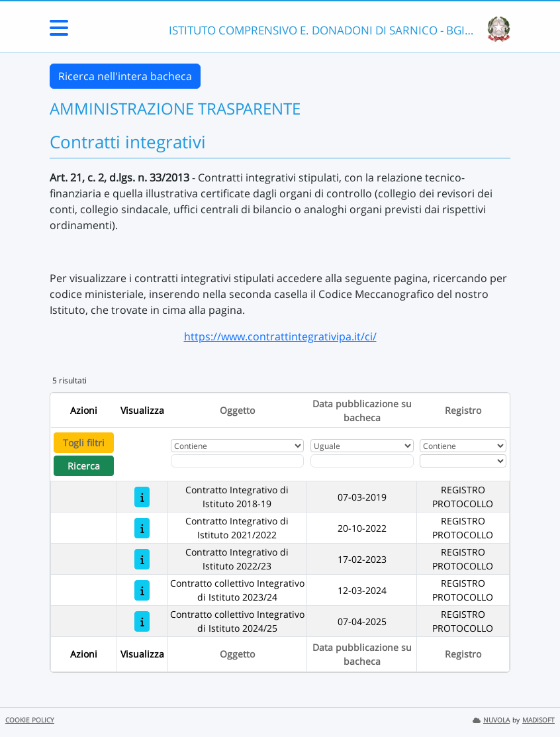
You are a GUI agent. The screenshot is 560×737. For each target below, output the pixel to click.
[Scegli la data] (362, 461)
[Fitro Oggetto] (237, 461)
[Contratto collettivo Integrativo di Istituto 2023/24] (142, 590)
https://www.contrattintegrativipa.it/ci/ (280, 336)
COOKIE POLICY (30, 720)
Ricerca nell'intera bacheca (125, 76)
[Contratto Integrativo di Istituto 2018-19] (142, 497)
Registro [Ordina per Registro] (463, 410)
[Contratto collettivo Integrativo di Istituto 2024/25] (142, 621)
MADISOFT (538, 720)
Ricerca (84, 466)
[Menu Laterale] (59, 32)
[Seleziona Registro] (463, 461)
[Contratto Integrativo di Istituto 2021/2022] (142, 528)
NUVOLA (491, 720)
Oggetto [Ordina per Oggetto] (237, 410)
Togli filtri (84, 443)
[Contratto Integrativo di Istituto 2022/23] (142, 559)
